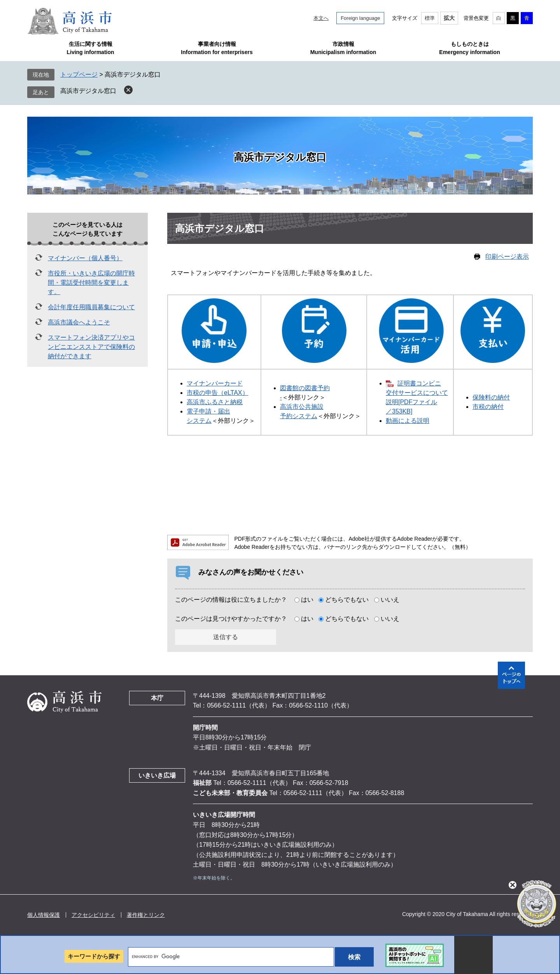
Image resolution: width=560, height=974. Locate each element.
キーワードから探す (94, 956)
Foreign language (360, 18)
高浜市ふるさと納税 (215, 402)
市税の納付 (488, 407)
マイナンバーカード (215, 383)
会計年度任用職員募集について (91, 307)
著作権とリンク (146, 915)
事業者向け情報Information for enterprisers (217, 48)
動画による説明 (408, 421)
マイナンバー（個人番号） (85, 258)
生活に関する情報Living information (90, 48)
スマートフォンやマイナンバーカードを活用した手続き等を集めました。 (273, 273)
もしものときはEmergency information (469, 48)
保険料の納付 (491, 397)
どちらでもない (347, 600)
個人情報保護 (44, 915)
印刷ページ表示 (507, 257)
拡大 (449, 18)
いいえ (390, 600)
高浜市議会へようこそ (79, 322)
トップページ (79, 74)
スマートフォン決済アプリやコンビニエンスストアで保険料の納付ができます (91, 347)
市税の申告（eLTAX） (218, 393)
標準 (430, 18)
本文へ (321, 18)
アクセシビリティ (93, 915)
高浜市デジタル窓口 (88, 91)
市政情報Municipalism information (343, 48)
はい (307, 600)
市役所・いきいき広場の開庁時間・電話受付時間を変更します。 (91, 283)
